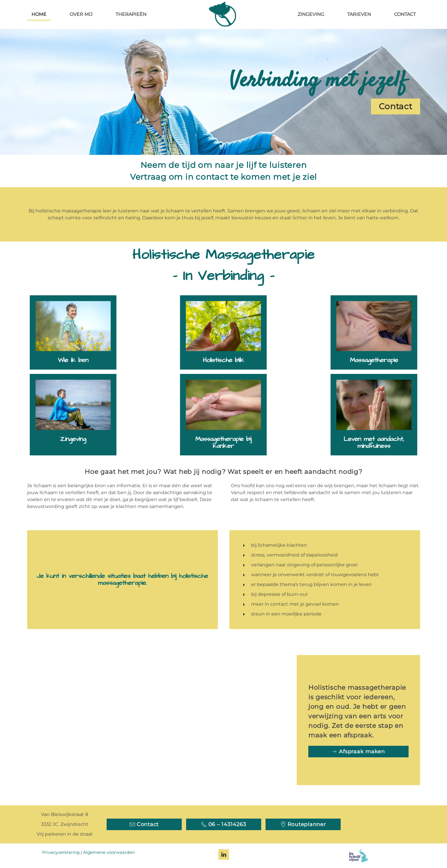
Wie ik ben (73, 360)
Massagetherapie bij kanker (223, 443)
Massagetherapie (374, 360)
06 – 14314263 (224, 824)
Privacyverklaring (61, 852)
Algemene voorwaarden (109, 852)
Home (39, 14)
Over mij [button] (81, 14)
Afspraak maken (358, 752)
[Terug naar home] (224, 14)
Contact (405, 14)
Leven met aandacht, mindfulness (374, 443)
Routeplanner (303, 824)
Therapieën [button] (131, 14)
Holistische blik (223, 360)
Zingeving (311, 14)
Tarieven (359, 14)
